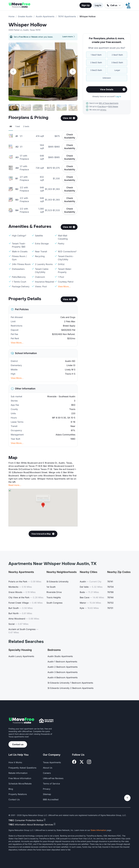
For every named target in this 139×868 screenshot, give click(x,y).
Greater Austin (25, 16)
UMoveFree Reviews (53, 778)
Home (11, 16)
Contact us (18, 744)
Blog (11, 789)
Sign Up (86, 5)
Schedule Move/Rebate (20, 784)
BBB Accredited (51, 799)
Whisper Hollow (28, 25)
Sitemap (47, 794)
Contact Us (14, 799)
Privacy (47, 789)
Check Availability (70, 136)
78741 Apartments (67, 16)
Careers (47, 773)
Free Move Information (20, 778)
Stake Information (98, 830)
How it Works (15, 762)
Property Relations (18, 794)
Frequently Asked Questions (22, 768)
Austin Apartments (45, 16)
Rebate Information (18, 773)
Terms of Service (51, 784)
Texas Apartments (52, 762)
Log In (98, 5)
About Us (48, 768)
